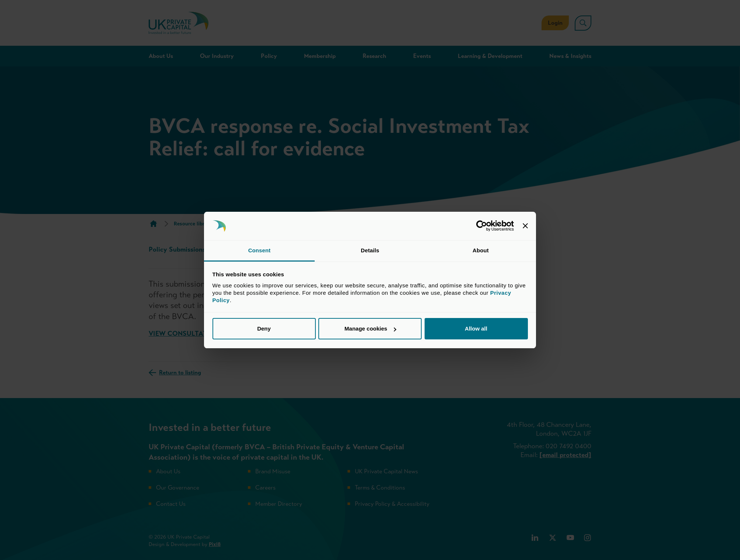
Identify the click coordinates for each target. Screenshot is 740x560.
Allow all (476, 329)
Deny (264, 329)
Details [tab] (370, 250)
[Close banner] (525, 226)
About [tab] (481, 250)
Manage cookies (370, 329)
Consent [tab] (260, 250)
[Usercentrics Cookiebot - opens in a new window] (482, 226)
